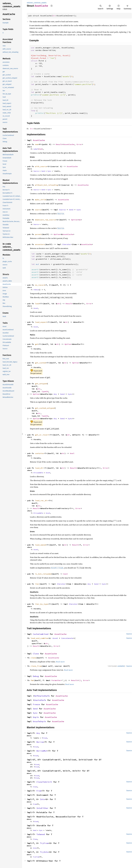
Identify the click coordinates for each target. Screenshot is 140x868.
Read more (60, 662)
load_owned (40, 545)
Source (36, 171)
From (39, 791)
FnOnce (36, 290)
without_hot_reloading (46, 185)
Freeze (36, 704)
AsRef (36, 149)
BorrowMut (42, 751)
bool (72, 453)
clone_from (36, 666)
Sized (45, 738)
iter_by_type (42, 604)
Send (43, 171)
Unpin (36, 717)
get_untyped (41, 384)
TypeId (45, 391)
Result (59, 144)
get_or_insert (42, 435)
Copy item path (52, 6)
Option (74, 220)
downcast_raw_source (45, 220)
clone (33, 658)
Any (55, 394)
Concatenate (67, 638)
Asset (36, 308)
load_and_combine (39, 638)
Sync (49, 171)
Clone (36, 654)
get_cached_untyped (45, 408)
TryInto (44, 852)
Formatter (56, 680)
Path (40, 149)
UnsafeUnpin (39, 721)
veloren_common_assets (37, 3)
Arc (54, 16)
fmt (32, 680)
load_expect (41, 322)
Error (79, 144)
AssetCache (39, 140)
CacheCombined (41, 634)
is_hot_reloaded (43, 574)
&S (80, 220)
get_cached (40, 363)
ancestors (40, 244)
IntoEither (42, 808)
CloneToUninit (44, 782)
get (37, 344)
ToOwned (41, 834)
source (38, 210)
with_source (41, 166)
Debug (36, 676)
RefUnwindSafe (42, 696)
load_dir (39, 468)
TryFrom (44, 843)
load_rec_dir (42, 500)
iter (37, 584)
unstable (121, 666)
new (37, 144)
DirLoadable (38, 473)
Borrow (40, 742)
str (59, 304)
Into (42, 799)
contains (39, 453)
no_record (40, 285)
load (37, 304)
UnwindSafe (40, 700)
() (80, 680)
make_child (40, 200)
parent (38, 234)
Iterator (67, 244)
